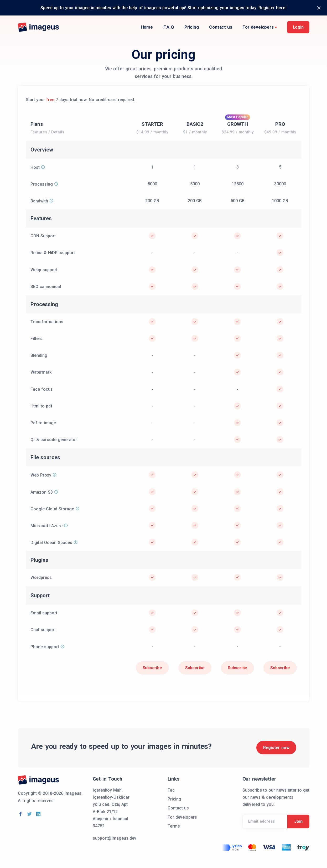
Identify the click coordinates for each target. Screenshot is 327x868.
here (281, 8)
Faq (171, 790)
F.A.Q (169, 27)
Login (298, 27)
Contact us (220, 27)
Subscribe (152, 668)
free (50, 100)
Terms (174, 826)
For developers (258, 27)
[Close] (319, 8)
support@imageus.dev (115, 838)
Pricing (192, 27)
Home (147, 27)
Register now (276, 748)
